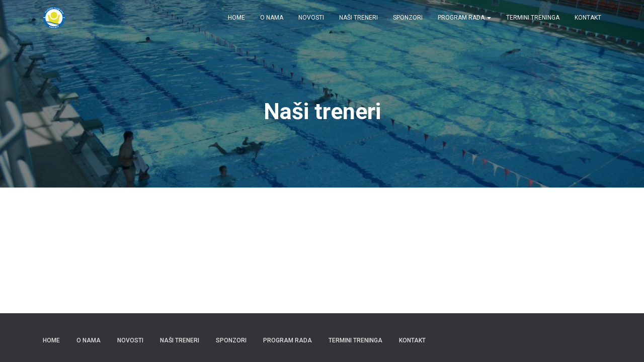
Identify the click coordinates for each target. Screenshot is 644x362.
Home (236, 18)
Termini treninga (533, 18)
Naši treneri (358, 18)
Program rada (464, 18)
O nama (272, 18)
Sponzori (408, 18)
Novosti (311, 18)
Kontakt (588, 18)
